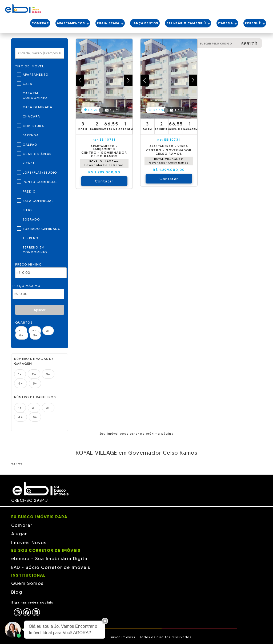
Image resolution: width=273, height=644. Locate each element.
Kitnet (29, 163)
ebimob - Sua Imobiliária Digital (50, 559)
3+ (48, 331)
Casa (27, 84)
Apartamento (36, 74)
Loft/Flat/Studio (40, 172)
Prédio (29, 191)
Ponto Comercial (40, 182)
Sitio (27, 210)
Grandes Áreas (37, 154)
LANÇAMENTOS (145, 23)
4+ (22, 335)
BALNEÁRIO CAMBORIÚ (188, 23)
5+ (35, 335)
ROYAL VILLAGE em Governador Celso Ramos (104, 163)
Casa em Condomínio (35, 95)
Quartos (24, 322)
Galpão (30, 144)
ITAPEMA (227, 23)
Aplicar (40, 310)
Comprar (22, 525)
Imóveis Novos (29, 543)
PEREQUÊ (255, 23)
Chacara (31, 116)
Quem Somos (27, 583)
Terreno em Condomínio (35, 250)
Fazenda (31, 135)
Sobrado (31, 219)
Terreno (31, 238)
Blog (17, 592)
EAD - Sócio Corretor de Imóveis (51, 567)
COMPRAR (40, 23)
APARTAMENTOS (73, 23)
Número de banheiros (35, 397)
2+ (34, 374)
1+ (20, 374)
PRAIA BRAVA (110, 23)
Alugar (19, 534)
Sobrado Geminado (42, 229)
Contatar (104, 181)
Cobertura (33, 126)
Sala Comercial (38, 201)
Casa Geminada (38, 107)
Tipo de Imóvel (30, 66)
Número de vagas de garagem (34, 361)
